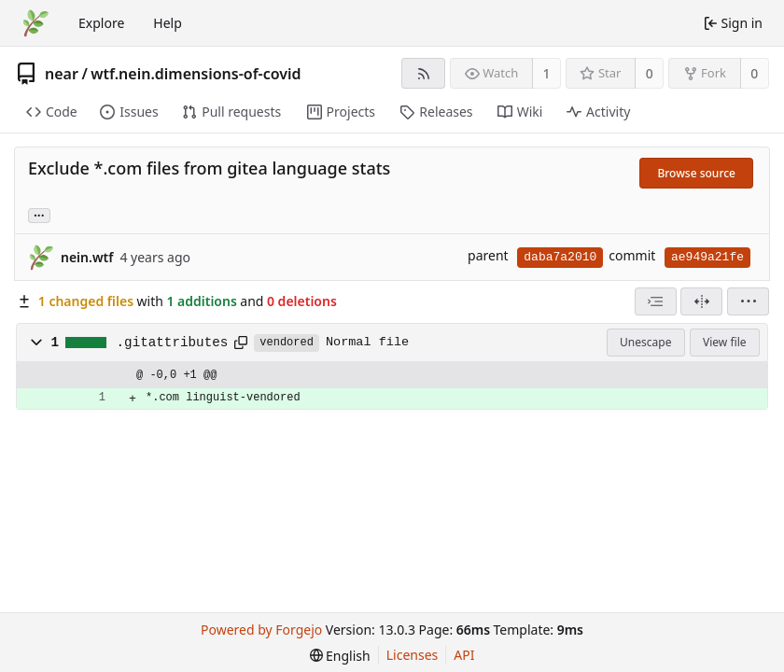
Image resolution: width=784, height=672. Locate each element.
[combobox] (656, 301)
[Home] (35, 23)
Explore (101, 23)
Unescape (645, 342)
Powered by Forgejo (261, 630)
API (464, 655)
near (62, 74)
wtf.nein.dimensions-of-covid (196, 74)
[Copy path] (241, 343)
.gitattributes (173, 343)
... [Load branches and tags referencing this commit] (39, 214)
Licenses (413, 655)
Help (168, 23)
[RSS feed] (423, 73)
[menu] (748, 301)
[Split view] (701, 301)
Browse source (696, 173)
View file (724, 342)
